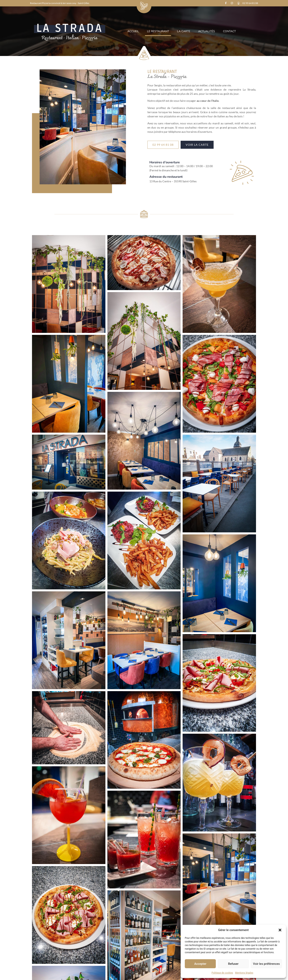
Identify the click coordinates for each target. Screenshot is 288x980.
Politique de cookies (222, 973)
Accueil (133, 31)
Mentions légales (244, 973)
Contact (229, 31)
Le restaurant (158, 31)
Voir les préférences (266, 964)
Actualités (207, 31)
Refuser (233, 964)
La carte (184, 31)
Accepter (200, 964)
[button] (280, 930)
